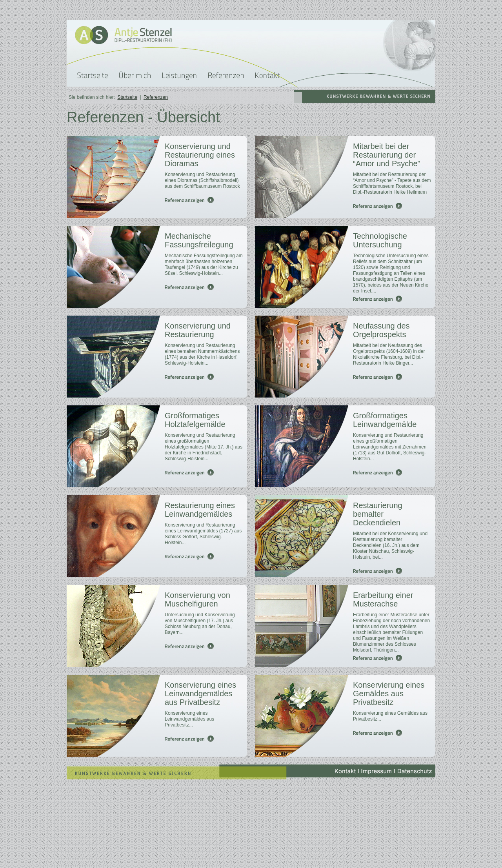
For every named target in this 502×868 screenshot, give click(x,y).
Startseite (127, 97)
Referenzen (156, 97)
